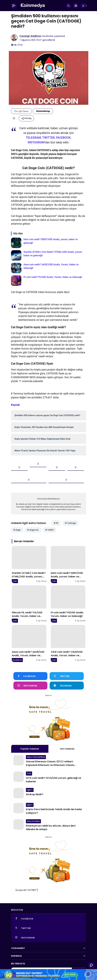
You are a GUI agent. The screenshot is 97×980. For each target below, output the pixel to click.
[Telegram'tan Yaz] (67, 686)
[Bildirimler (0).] (83, 6)
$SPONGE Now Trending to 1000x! (38, 976)
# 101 (56, 523)
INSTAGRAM (36, 142)
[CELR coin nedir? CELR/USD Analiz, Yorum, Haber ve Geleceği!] (68, 644)
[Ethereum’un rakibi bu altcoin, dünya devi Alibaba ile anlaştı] (49, 825)
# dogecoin (33, 530)
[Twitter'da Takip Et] (67, 676)
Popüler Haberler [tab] (30, 749)
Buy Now (70, 975)
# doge (17, 530)
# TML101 (49, 530)
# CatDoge (70, 523)
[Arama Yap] (68, 6)
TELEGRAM (33, 138)
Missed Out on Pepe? (29, 973)
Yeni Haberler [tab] (67, 749)
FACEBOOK (63, 138)
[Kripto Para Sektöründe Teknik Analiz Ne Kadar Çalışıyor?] (49, 809)
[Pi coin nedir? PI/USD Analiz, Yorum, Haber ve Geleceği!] (49, 281)
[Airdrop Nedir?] (49, 793)
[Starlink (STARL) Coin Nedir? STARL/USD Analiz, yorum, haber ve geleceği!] (49, 255)
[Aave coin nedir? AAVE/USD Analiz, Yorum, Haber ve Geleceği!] (49, 268)
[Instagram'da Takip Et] (30, 686)
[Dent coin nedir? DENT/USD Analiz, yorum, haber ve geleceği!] (49, 243)
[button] (76, 6)
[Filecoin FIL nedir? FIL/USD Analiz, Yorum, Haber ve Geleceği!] (29, 604)
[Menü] (14, 6)
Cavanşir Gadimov (30, 36)
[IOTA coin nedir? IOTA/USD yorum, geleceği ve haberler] (49, 777)
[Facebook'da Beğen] (30, 676)
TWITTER (48, 138)
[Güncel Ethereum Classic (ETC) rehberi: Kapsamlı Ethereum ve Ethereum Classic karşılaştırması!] (49, 761)
